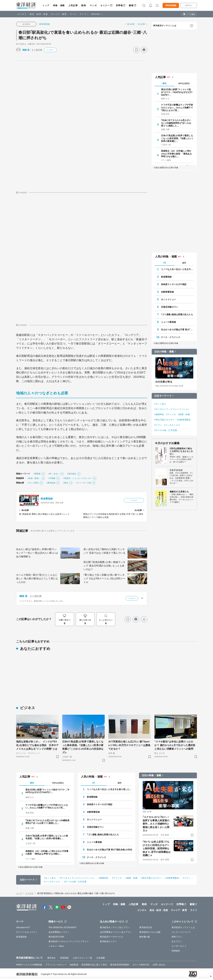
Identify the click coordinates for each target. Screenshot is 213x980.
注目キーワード (163, 396)
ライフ (73, 14)
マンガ (93, 5)
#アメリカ (171, 414)
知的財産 (74, 965)
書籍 (131, 5)
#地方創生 (72, 474)
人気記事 (73, 5)
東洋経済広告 (146, 927)
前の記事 (131, 24)
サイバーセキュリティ (27, 932)
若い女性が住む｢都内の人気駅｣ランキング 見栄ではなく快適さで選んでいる (104, 551)
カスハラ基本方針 (141, 965)
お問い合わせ (159, 965)
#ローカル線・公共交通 (166, 430)
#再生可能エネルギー (165, 420)
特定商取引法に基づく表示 (94, 965)
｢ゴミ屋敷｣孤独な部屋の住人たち (177, 314)
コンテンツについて (181, 932)
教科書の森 (145, 937)
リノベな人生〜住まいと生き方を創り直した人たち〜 (177, 269)
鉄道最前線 (47, 499)
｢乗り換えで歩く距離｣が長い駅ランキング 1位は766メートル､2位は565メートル (104, 578)
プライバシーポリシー (56, 965)
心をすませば (176, 470)
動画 (84, 5)
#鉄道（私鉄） (34, 478)
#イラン (158, 425)
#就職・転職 (184, 414)
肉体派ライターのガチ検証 (174, 284)
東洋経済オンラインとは (165, 26)
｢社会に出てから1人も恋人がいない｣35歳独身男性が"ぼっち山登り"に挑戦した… (176, 123)
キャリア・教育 (59, 14)
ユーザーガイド (179, 946)
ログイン (189, 5)
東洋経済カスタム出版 (150, 932)
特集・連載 (59, 5)
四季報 (119, 5)
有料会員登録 (171, 5)
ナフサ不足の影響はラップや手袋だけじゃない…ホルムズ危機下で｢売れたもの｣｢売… (177, 107)
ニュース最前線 (168, 322)
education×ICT (23, 927)
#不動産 (52, 478)
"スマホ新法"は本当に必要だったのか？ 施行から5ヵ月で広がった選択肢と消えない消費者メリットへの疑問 (175, 745)
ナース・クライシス (171, 337)
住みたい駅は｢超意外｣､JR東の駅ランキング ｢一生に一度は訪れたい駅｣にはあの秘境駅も (37, 553)
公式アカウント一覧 (82, 958)
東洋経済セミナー (108, 941)
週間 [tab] (184, 263)
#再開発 (37, 474)
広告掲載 (101, 958)
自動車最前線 (167, 292)
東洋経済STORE (56, 937)
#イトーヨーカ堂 (84, 483)
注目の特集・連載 (164, 352)
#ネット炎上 (160, 404)
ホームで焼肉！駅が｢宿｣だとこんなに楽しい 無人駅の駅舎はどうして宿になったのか (37, 578)
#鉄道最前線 (44, 24)
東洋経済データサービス (112, 937)
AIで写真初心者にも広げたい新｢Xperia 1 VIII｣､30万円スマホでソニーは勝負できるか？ (129, 745)
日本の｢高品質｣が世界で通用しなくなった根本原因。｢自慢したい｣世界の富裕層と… (177, 138)
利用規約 (176, 951)
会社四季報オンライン (59, 932)
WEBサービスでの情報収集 (29, 965)
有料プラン (177, 937)
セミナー (105, 5)
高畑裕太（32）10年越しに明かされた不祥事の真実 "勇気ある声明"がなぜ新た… (176, 154)
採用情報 (64, 958)
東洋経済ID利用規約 (120, 965)
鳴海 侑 (26, 50)
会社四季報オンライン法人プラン (116, 932)
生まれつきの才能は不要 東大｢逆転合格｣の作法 (177, 330)
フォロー (50, 50)
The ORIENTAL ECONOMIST (63, 927)
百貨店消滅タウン (170, 307)
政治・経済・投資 (39, 14)
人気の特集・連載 (166, 257)
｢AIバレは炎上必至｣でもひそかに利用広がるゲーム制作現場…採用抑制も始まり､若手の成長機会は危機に (157, 848)
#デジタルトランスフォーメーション (172, 409)
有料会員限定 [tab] (184, 83)
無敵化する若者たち (179, 492)
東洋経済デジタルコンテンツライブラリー (69, 941)
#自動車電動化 (184, 420)
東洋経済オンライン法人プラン (115, 927)
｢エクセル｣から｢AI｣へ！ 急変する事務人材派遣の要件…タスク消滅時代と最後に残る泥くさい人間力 (157, 824)
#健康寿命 (159, 414)
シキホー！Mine (56, 946)
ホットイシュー (168, 299)
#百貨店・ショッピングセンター (78, 478)
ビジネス (22, 14)
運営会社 (51, 958)
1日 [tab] (164, 263)
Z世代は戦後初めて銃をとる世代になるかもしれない (181, 451)
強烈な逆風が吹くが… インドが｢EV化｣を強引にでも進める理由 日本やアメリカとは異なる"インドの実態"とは (37, 745)
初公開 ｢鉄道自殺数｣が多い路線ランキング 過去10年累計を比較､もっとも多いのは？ (104, 566)
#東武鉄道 (51, 483)
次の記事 (141, 24)
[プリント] (144, 50)
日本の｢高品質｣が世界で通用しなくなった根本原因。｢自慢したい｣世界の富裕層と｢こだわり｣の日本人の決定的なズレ (83, 747)
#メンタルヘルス (172, 425)
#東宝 (66, 483)
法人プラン (177, 941)
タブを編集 (191, 14)
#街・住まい (54, 474)
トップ (46, 5)
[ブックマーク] (136, 50)
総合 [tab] (164, 83)
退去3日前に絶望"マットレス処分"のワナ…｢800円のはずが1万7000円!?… (177, 92)
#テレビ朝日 (33, 483)
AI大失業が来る (164, 382)
